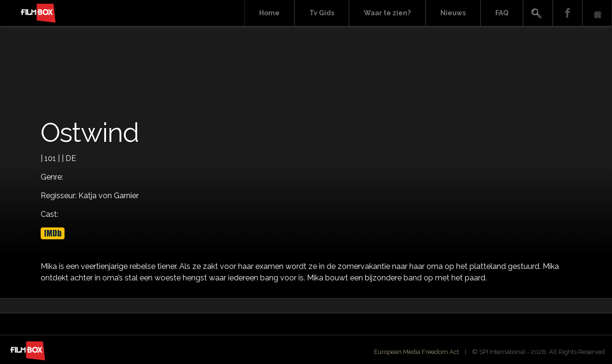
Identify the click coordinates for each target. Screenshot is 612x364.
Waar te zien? (387, 13)
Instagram (597, 13)
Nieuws (453, 13)
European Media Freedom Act (416, 352)
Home (269, 13)
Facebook (568, 13)
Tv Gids (322, 13)
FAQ (502, 13)
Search (538, 13)
